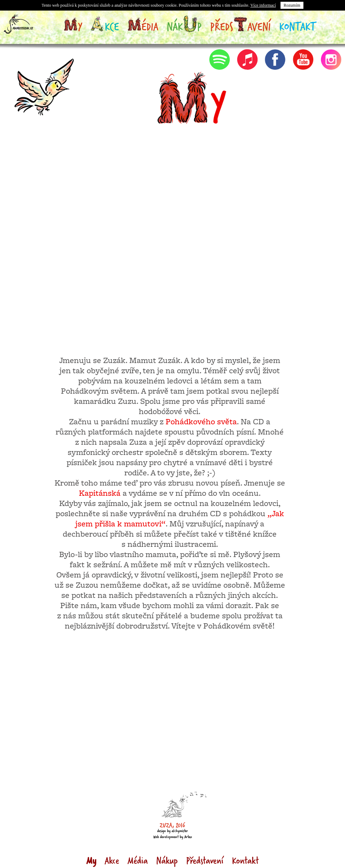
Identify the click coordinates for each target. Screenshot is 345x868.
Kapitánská (100, 494)
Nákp (184, 26)
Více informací (263, 5)
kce (105, 26)
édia (143, 26)
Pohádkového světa (201, 422)
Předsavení (240, 26)
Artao (188, 837)
